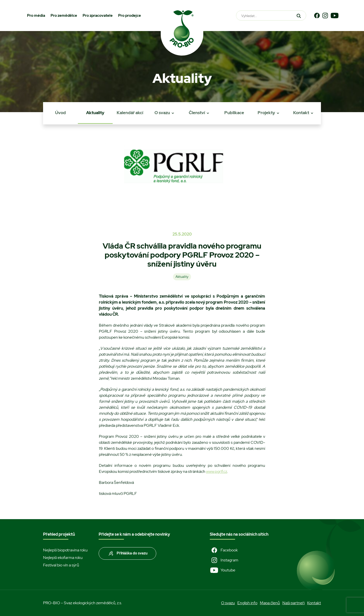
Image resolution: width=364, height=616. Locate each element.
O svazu (162, 113)
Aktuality (95, 113)
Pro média (36, 16)
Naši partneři (294, 603)
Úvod (60, 113)
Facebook (224, 550)
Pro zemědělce (64, 16)
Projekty (266, 113)
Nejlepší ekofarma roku (63, 558)
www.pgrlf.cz (217, 471)
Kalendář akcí (130, 113)
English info (247, 603)
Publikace (234, 113)
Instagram (224, 560)
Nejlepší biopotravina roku (65, 550)
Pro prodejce (130, 16)
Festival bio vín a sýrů (61, 565)
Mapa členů (270, 603)
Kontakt (301, 113)
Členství (197, 113)
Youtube (223, 570)
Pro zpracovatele (98, 16)
